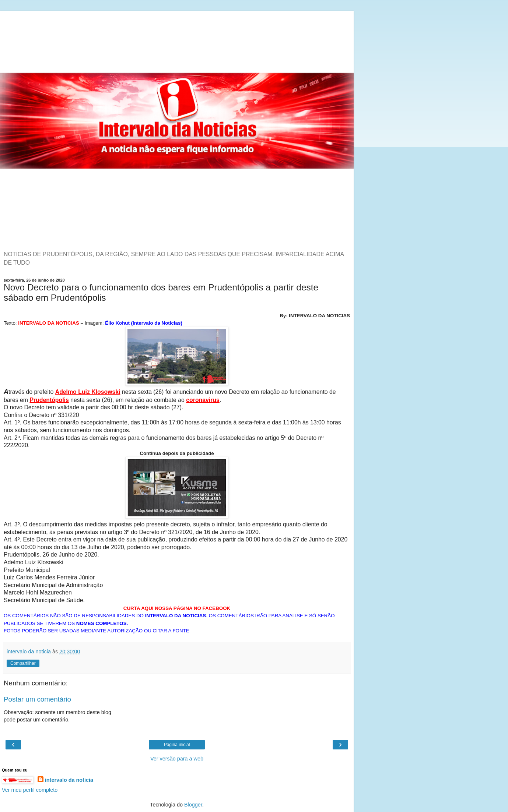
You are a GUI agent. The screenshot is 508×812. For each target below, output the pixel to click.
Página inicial (177, 745)
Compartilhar (23, 663)
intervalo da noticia (69, 780)
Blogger (193, 805)
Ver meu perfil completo (30, 790)
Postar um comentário (37, 699)
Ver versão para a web (177, 759)
